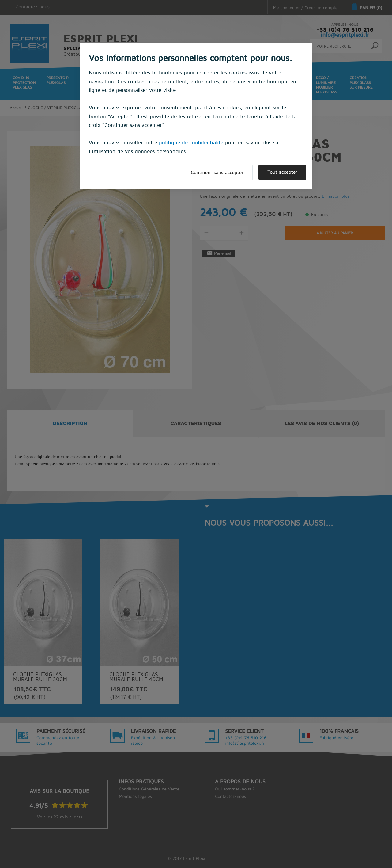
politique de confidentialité (191, 142)
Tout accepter (282, 172)
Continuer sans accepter (216, 173)
